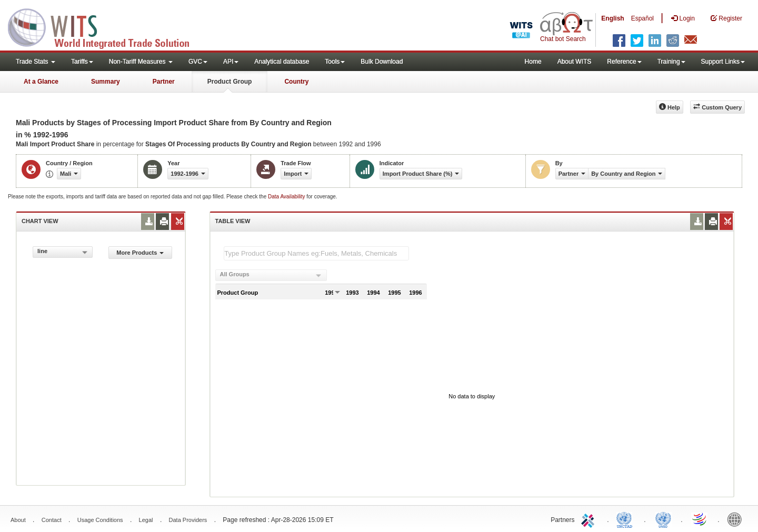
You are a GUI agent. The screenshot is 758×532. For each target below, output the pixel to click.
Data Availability (287, 197)
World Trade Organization (700, 519)
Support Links (723, 62)
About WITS (575, 62)
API (231, 62)
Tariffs (82, 62)
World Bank (737, 519)
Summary (106, 82)
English (612, 18)
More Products (140, 253)
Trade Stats (36, 62)
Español (642, 18)
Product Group (230, 82)
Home (533, 62)
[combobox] (63, 252)
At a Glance (41, 82)
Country (296, 82)
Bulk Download (382, 62)
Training (671, 62)
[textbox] (316, 253)
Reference (624, 62)
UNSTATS (663, 519)
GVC (198, 62)
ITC (590, 519)
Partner (164, 82)
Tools (335, 62)
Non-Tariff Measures (141, 62)
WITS (105, 26)
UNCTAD (626, 519)
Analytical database (282, 62)
